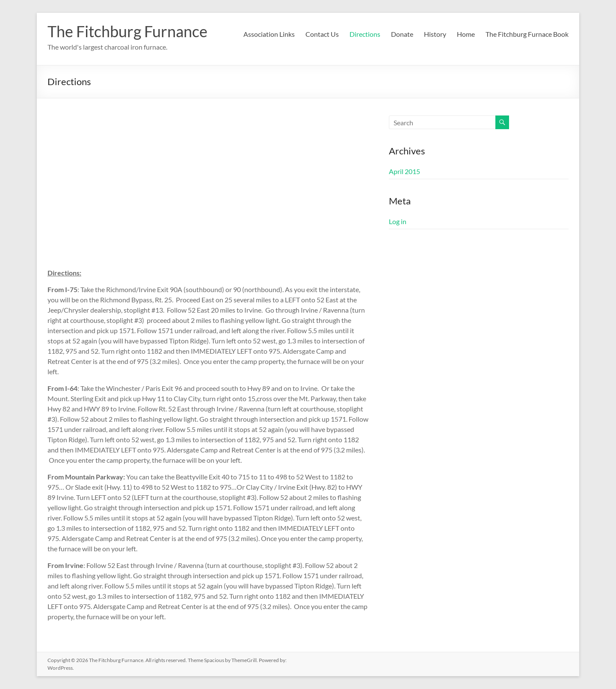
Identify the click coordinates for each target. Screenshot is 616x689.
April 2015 (404, 171)
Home (466, 34)
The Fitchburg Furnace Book (527, 34)
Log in (398, 221)
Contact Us (322, 34)
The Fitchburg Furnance (127, 31)
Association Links (269, 34)
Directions (365, 34)
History (435, 34)
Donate (402, 34)
